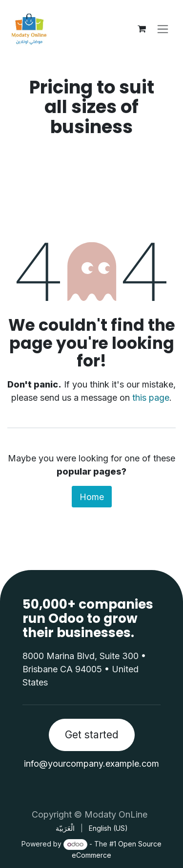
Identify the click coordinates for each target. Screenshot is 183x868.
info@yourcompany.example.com (91, 764)
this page (151, 398)
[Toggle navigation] (163, 29)
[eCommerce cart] (142, 29)
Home (92, 497)
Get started (92, 735)
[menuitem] (65, 828)
